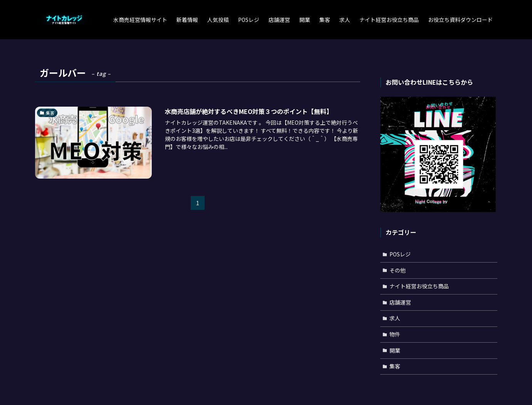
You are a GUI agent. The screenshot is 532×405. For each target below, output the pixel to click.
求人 (395, 318)
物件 (395, 334)
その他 (398, 270)
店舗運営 (400, 302)
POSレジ (400, 254)
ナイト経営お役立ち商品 (419, 286)
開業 (395, 350)
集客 (395, 366)
